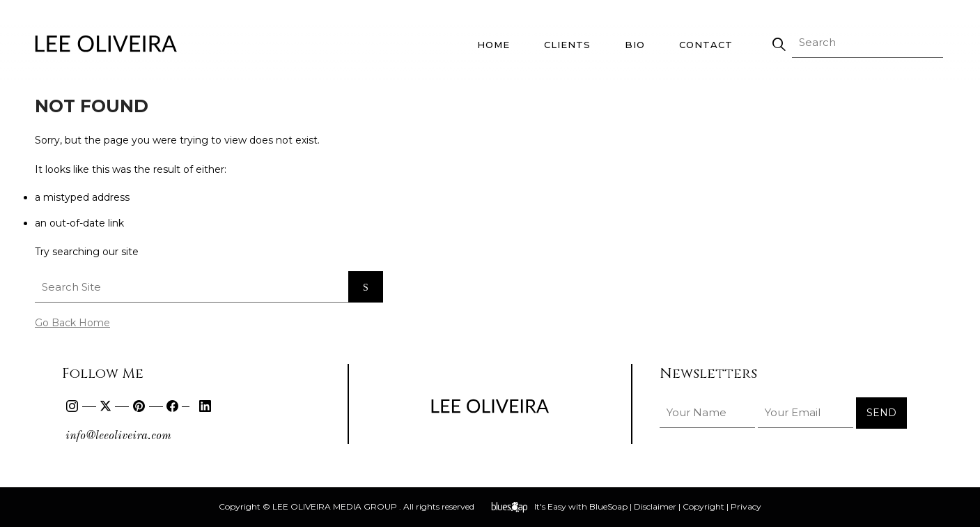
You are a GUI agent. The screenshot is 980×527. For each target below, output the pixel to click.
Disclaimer (655, 506)
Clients (567, 45)
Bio (635, 45)
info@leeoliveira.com (118, 436)
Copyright (703, 506)
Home (493, 45)
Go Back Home (72, 323)
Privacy (746, 506)
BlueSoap (608, 506)
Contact (706, 45)
